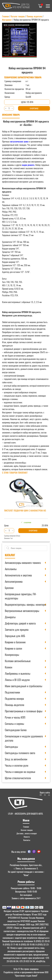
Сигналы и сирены (14, 724)
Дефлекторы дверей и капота (20, 623)
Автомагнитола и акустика (18, 575)
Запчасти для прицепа (17, 630)
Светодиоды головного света (20, 753)
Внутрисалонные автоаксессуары (22, 611)
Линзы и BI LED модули (17, 680)
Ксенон (9, 667)
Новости (27, 837)
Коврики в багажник (15, 642)
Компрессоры (12, 655)
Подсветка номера (14, 698)
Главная (5, 16)
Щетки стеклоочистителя (18, 778)
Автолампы (11, 569)
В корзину (34, 108)
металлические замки (19, 141)
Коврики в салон (13, 648)
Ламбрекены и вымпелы (18, 673)
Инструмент (7, 20)
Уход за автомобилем (16, 759)
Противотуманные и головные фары (24, 711)
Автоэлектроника (14, 581)
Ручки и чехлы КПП (15, 717)
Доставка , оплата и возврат (27, 833)
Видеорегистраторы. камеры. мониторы (25, 604)
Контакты (27, 840)
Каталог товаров (18, 16)
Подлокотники (12, 692)
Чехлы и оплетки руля (17, 765)
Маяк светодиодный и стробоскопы (24, 686)
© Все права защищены (26, 969)
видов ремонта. (28, 165)
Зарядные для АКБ (15, 636)
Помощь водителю (14, 705)
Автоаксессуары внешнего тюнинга (23, 563)
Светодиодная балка (16, 730)
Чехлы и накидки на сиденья (20, 772)
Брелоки (9, 588)
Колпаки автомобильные (18, 661)
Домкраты (10, 617)
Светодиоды (11, 747)
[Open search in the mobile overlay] (26, 548)
